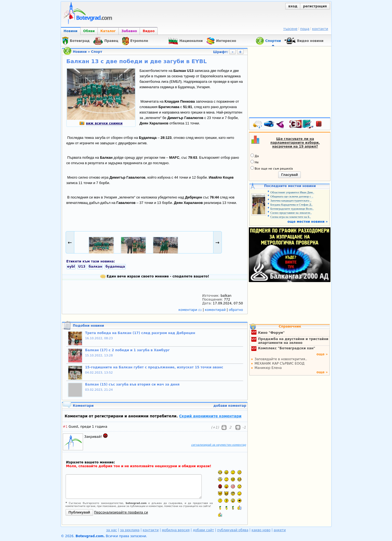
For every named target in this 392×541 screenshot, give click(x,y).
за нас (111, 530)
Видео (149, 31)
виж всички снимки (101, 123)
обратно (236, 310)
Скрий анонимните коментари (210, 416)
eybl (71, 267)
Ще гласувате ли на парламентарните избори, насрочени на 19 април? (295, 143)
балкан (96, 267)
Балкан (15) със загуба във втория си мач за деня (132, 384)
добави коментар (230, 406)
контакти (320, 29)
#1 (65, 427)
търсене (290, 29)
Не (255, 162)
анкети (280, 530)
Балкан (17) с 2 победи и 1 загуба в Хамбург (128, 350)
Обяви (89, 31)
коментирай (216, 310)
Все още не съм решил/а (272, 168)
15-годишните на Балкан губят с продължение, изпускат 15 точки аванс (154, 367)
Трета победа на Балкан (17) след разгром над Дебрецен (140, 333)
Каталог (108, 31)
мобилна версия (176, 530)
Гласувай (290, 175)
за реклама (130, 530)
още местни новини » (308, 222)
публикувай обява (233, 530)
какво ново (261, 530)
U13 (82, 267)
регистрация (315, 6)
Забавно (129, 31)
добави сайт (203, 530)
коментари (191, 310)
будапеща (115, 267)
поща (305, 29)
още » (322, 354)
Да (255, 156)
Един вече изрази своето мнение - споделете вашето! (155, 276)
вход (293, 6)
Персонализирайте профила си (121, 512)
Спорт (97, 52)
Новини (71, 31)
